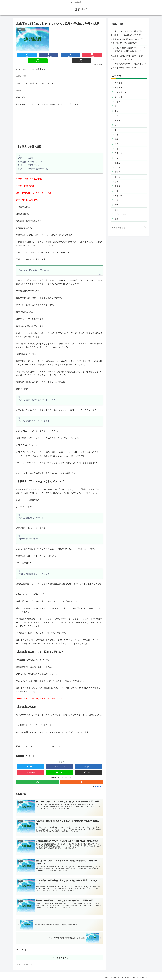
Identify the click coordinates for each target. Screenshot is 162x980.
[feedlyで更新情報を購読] (38, 776)
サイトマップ (125, 973)
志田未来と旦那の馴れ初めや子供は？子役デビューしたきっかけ (128, 58)
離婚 (117, 219)
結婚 (117, 200)
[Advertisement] (60, 119)
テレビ (118, 111)
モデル (118, 120)
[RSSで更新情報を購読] (81, 776)
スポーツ (118, 102)
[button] (96, 55)
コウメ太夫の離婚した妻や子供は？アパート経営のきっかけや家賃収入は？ (128, 49)
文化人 (118, 168)
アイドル (118, 88)
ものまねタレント (122, 83)
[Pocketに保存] (67, 55)
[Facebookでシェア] (38, 55)
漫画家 (118, 186)
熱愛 (117, 191)
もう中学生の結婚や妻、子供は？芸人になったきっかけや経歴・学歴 (128, 66)
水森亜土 (29, 750)
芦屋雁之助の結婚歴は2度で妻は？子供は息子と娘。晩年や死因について (129, 41)
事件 (117, 130)
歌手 (117, 182)
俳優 (117, 139)
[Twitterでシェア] (23, 55)
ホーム (105, 973)
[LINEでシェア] (81, 55)
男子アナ (118, 196)
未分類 (118, 177)
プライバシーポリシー (140, 973)
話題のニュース (121, 214)
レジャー (118, 125)
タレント (20, 750)
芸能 (117, 210)
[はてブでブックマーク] (52, 55)
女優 (117, 149)
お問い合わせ (114, 973)
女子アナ (118, 153)
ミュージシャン (121, 116)
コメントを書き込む (60, 953)
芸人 (117, 205)
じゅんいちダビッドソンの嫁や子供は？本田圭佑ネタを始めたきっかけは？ (128, 33)
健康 (117, 144)
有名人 (118, 172)
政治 (117, 158)
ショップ (118, 97)
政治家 (118, 163)
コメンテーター (121, 92)
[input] (129, 228)
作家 (117, 135)
